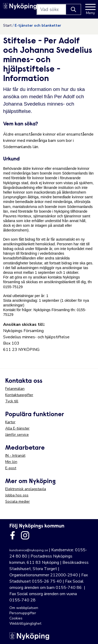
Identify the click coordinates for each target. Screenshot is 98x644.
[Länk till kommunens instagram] (25, 535)
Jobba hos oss (17, 495)
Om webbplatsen (24, 608)
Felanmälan (15, 389)
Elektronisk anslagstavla (26, 489)
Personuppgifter (23, 613)
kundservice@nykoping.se (29, 550)
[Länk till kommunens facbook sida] (13, 535)
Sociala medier (18, 501)
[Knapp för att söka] (73, 9)
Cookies (16, 618)
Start (7, 25)
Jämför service (17, 435)
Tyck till (12, 401)
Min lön (11, 462)
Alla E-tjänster (17, 428)
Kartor (10, 422)
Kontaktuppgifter (19, 395)
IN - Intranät (15, 456)
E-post (11, 468)
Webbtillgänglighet (25, 623)
